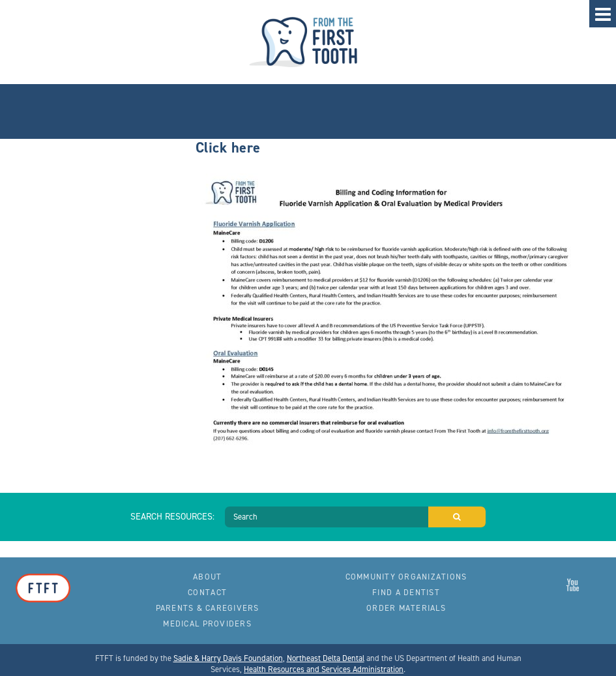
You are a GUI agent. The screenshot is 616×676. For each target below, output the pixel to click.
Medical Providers (207, 624)
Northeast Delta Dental (326, 658)
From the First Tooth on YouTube (573, 585)
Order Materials (406, 608)
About (207, 577)
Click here (228, 147)
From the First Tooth (308, 42)
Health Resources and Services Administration (324, 669)
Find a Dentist (406, 592)
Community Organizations (406, 577)
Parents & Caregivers (208, 608)
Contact (207, 592)
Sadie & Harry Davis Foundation (228, 658)
